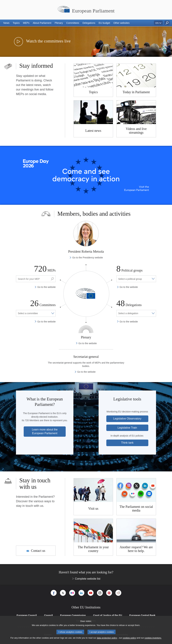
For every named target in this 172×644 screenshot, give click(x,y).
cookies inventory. (153, 638)
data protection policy (107, 638)
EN (157, 23)
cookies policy (129, 638)
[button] (6, 23)
